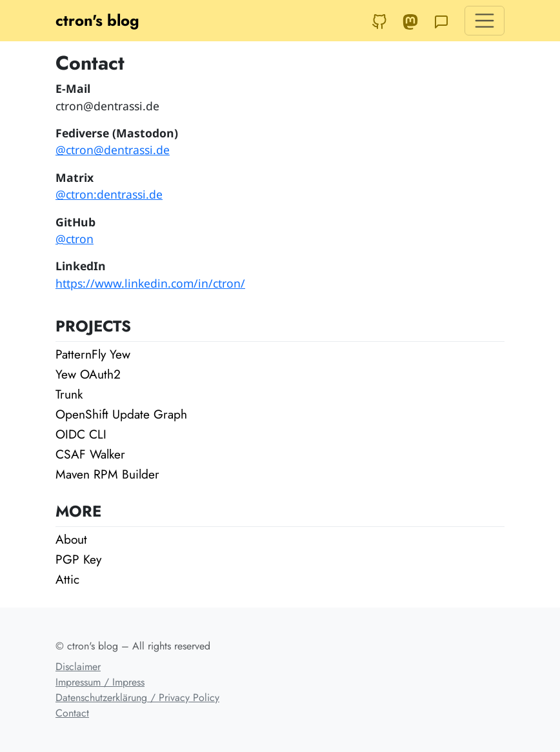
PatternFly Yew (93, 354)
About (71, 539)
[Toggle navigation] (485, 21)
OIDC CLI (81, 434)
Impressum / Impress (100, 682)
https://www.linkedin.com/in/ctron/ (150, 283)
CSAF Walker (90, 454)
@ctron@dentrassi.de (113, 150)
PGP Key (78, 559)
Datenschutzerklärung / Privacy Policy (137, 698)
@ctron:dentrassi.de (109, 194)
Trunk (69, 394)
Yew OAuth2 (88, 374)
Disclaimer (78, 667)
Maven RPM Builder (107, 474)
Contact (72, 713)
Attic (67, 579)
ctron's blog (97, 20)
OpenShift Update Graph (121, 414)
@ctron (75, 239)
